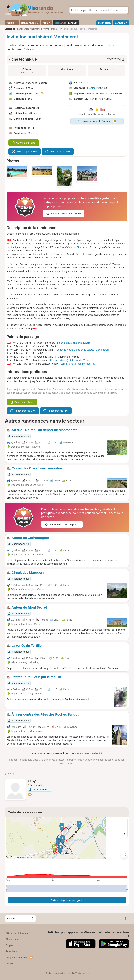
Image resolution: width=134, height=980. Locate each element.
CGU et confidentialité (18, 933)
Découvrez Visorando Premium (97, 121)
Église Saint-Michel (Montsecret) (75, 343)
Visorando (10, 29)
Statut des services (56, 973)
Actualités (11, 951)
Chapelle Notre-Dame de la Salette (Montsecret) (83, 350)
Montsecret (93, 88)
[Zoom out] (124, 828)
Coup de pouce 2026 (19, 957)
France (84, 83)
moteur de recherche (88, 753)
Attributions (28, 857)
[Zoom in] (124, 822)
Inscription (104, 23)
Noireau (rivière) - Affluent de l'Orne (70, 360)
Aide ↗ (47, 23)
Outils (12, 23)
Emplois (10, 945)
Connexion (121, 23)
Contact (10, 963)
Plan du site (12, 939)
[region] (67, 838)
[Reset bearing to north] (124, 834)
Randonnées (30, 23)
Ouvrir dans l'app (24, 143)
